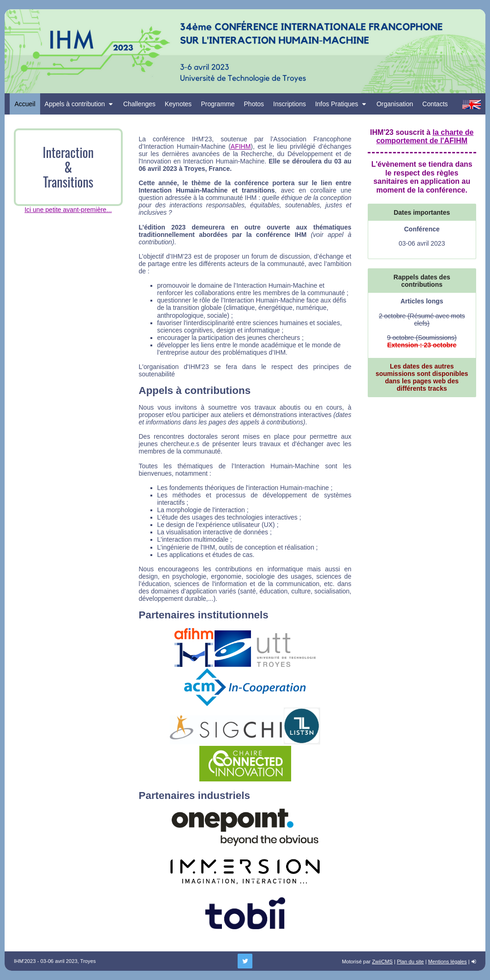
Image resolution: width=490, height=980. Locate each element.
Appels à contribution (79, 104)
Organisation (395, 104)
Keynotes (178, 104)
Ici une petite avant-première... (68, 210)
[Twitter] (245, 961)
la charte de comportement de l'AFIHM (425, 136)
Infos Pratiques (341, 104)
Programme (218, 104)
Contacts (435, 104)
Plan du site (410, 962)
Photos (254, 104)
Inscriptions (290, 104)
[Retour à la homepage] (245, 51)
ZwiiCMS (382, 962)
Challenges (139, 104)
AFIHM (241, 146)
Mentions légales (448, 962)
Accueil (25, 104)
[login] (474, 962)
